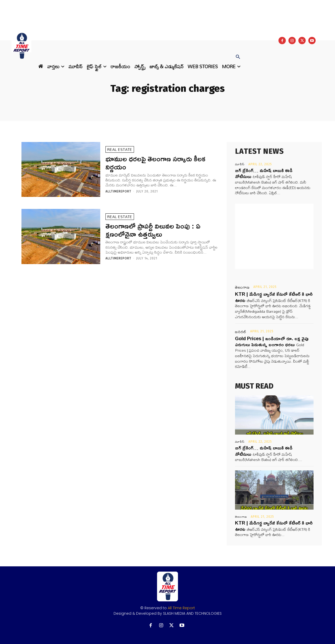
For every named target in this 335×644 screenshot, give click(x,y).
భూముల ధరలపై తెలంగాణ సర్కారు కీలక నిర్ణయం (155, 163)
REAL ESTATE (120, 149)
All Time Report (181, 608)
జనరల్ (241, 332)
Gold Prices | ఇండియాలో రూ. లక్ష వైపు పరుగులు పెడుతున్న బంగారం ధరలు (272, 341)
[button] (238, 57)
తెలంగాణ (242, 287)
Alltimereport (118, 191)
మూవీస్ (240, 164)
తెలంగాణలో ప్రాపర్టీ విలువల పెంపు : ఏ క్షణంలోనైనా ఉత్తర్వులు (153, 230)
